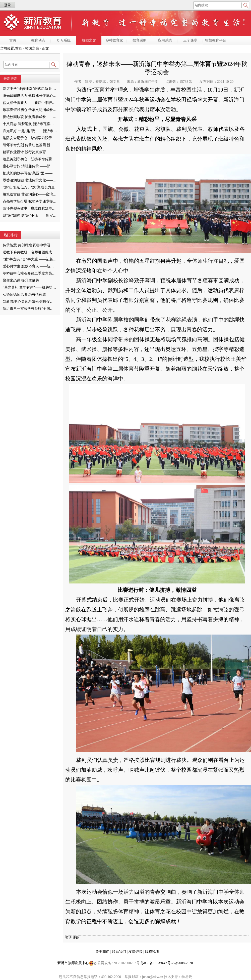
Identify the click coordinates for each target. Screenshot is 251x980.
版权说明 (152, 952)
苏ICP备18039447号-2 (157, 963)
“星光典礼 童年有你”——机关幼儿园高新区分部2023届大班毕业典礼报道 (30, 287)
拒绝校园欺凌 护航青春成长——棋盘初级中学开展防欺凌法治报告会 (30, 117)
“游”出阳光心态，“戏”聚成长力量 (29, 187)
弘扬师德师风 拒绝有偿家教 (24, 295)
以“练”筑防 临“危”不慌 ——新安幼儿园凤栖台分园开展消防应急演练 (30, 215)
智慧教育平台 (216, 40)
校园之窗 (89, 40)
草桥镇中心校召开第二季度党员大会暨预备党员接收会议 (30, 273)
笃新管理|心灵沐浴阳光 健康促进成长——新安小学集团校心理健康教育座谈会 (30, 302)
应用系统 (165, 40)
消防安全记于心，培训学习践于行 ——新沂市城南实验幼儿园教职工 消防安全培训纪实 (30, 138)
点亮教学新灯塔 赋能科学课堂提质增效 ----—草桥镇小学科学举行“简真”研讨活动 (30, 201)
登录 (8, 5)
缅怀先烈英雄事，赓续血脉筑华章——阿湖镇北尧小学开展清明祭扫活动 (30, 208)
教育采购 (140, 40)
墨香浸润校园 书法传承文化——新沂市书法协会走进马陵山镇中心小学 (30, 180)
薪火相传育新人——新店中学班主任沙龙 (30, 103)
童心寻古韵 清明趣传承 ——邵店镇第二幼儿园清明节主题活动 (30, 166)
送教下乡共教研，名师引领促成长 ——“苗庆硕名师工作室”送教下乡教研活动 (30, 252)
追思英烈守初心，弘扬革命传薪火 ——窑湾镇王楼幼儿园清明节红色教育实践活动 (30, 159)
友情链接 (136, 952)
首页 (13, 40)
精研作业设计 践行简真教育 (24, 152)
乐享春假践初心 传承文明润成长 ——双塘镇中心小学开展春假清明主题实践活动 (30, 110)
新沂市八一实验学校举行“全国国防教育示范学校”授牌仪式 (30, 309)
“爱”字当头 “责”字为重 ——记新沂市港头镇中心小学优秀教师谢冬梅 (30, 259)
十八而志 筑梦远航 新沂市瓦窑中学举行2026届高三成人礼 (30, 124)
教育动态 (38, 40)
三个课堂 (190, 40)
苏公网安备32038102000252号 (114, 963)
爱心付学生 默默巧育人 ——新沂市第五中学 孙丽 (30, 266)
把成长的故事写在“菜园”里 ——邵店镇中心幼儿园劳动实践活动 (30, 173)
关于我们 (103, 952)
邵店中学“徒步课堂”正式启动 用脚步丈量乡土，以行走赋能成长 (30, 89)
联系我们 (119, 952)
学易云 (187, 977)
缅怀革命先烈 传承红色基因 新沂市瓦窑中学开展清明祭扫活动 (30, 145)
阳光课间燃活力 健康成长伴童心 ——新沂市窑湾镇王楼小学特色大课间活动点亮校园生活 (30, 96)
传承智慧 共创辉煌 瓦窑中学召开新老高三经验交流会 (30, 245)
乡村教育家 (114, 40)
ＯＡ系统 (64, 40)
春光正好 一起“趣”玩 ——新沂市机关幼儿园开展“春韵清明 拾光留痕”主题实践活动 (30, 131)
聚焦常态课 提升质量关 (21, 280)
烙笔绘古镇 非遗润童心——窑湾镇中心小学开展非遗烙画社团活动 (30, 194)
